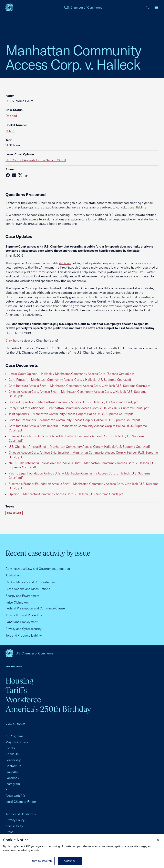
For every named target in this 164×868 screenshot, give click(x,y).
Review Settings (42, 861)
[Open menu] (156, 7)
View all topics (15, 724)
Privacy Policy (15, 820)
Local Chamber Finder (21, 802)
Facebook (12, 778)
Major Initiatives (17, 742)
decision (65, 263)
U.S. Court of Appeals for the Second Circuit (36, 160)
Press (9, 832)
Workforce (23, 700)
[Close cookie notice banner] (158, 840)
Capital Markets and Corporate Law (30, 582)
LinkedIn (12, 772)
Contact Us (13, 766)
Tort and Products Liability (24, 635)
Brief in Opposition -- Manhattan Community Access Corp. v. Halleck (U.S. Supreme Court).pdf (73, 402)
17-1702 (10, 131)
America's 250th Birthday (48, 709)
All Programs (14, 736)
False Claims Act (17, 602)
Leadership (13, 760)
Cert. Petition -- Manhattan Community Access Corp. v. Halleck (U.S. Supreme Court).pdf (70, 380)
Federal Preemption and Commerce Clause (35, 608)
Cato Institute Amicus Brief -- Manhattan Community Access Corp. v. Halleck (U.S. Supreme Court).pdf (79, 386)
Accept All (70, 861)
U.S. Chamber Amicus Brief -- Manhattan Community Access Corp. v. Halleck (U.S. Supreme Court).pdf (79, 447)
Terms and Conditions (20, 814)
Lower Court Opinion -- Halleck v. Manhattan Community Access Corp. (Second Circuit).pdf (71, 374)
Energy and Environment (22, 596)
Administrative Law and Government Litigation (38, 569)
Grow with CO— (17, 796)
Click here (12, 340)
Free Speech (14, 513)
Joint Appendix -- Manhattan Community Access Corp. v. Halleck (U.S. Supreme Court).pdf (71, 414)
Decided (11, 116)
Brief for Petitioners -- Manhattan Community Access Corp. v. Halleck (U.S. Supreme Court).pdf (74, 420)
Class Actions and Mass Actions (28, 589)
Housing (19, 681)
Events (10, 748)
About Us (12, 754)
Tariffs (16, 690)
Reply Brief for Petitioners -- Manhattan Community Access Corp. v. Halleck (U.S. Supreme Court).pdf (79, 408)
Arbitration (13, 575)
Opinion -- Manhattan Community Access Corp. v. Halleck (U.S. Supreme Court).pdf (66, 494)
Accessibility (14, 826)
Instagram (13, 784)
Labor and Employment (21, 622)
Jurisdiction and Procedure (24, 615)
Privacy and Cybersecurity (24, 629)
